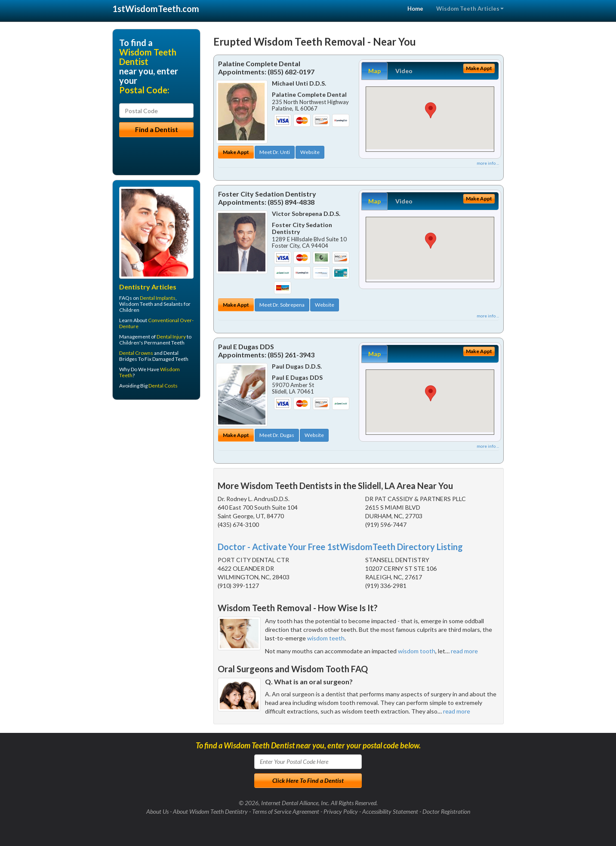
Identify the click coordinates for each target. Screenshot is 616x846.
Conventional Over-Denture (156, 323)
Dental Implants (158, 298)
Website (310, 152)
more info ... (488, 163)
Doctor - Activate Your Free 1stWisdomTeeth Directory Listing (340, 547)
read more (464, 651)
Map (374, 71)
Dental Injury (171, 337)
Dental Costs (163, 386)
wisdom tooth (417, 651)
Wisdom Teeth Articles (470, 9)
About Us (157, 811)
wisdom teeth (326, 638)
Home (415, 9)
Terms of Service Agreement (286, 811)
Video (404, 71)
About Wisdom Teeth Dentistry (210, 811)
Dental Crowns (136, 353)
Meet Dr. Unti (275, 152)
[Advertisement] (156, 473)
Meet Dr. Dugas (277, 435)
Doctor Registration (446, 811)
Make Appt (236, 152)
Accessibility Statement (390, 811)
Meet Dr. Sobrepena (282, 305)
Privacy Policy (341, 811)
